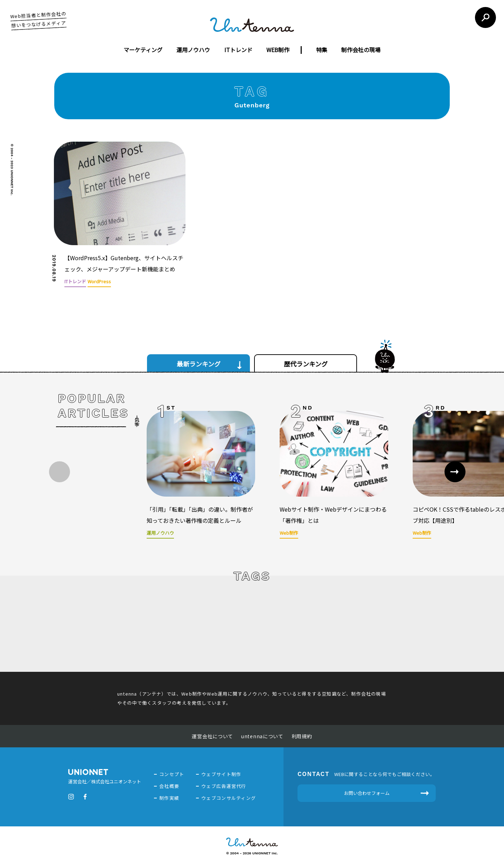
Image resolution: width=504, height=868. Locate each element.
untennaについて (262, 735)
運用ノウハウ (193, 50)
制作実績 (169, 797)
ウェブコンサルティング (229, 797)
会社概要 (169, 785)
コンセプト (172, 773)
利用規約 (302, 735)
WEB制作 (278, 50)
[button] (455, 471)
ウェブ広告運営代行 (224, 785)
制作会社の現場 (361, 50)
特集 (322, 50)
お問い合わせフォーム (367, 792)
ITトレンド (238, 50)
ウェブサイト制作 (221, 773)
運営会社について (212, 735)
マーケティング (143, 50)
